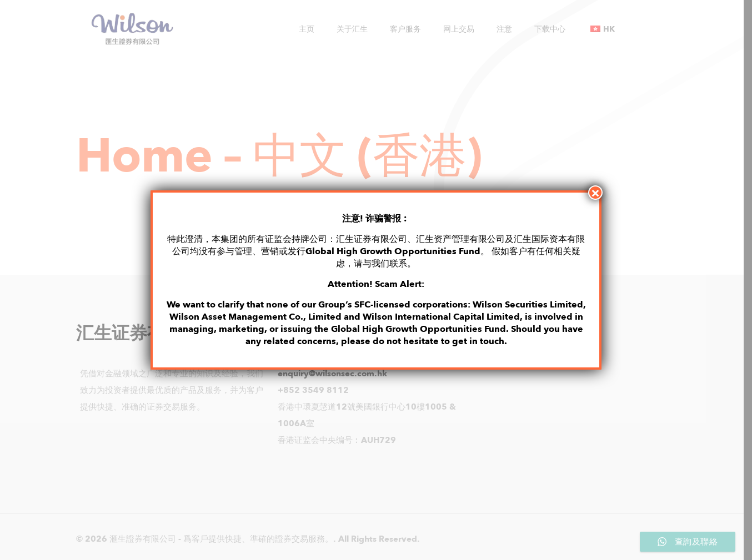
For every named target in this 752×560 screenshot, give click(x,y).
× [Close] (595, 193)
